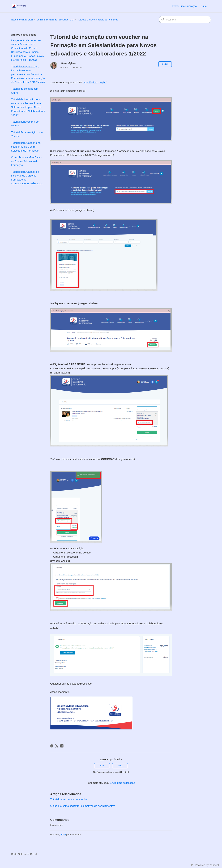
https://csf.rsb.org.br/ (95, 82)
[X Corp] (57, 746)
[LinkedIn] (62, 746)
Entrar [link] (204, 6)
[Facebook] (52, 746)
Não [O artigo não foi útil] (120, 766)
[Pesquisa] (185, 20)
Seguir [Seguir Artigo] (165, 64)
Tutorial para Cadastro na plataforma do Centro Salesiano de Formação (26, 147)
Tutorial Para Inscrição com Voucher (27, 134)
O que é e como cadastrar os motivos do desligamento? (83, 806)
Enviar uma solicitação (185, 6)
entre (63, 835)
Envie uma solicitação (123, 783)
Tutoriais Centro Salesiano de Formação (98, 20)
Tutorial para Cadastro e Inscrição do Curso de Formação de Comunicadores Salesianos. (27, 178)
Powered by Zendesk (207, 865)
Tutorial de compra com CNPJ (25, 91)
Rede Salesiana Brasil (22, 20)
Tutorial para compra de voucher (25, 124)
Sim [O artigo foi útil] (102, 766)
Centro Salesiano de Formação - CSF (55, 20)
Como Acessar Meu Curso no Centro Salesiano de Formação (26, 161)
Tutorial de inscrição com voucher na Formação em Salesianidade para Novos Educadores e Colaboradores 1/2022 (28, 107)
